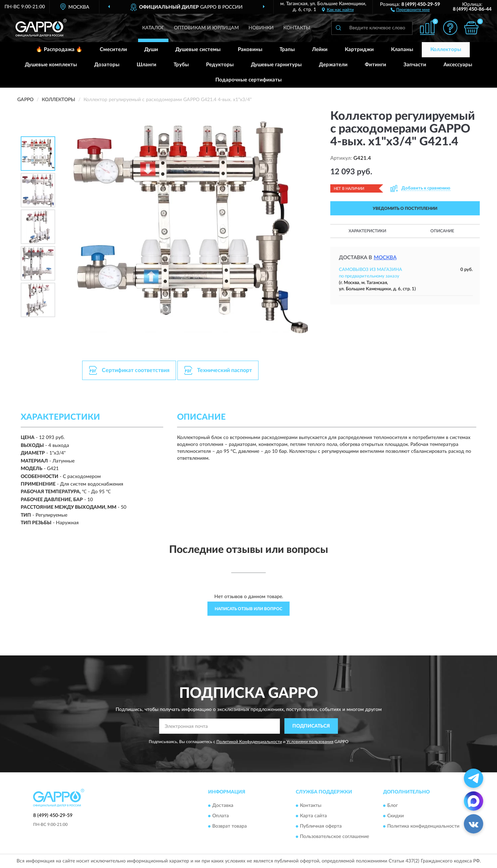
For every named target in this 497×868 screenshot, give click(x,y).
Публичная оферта (321, 826)
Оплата (221, 816)
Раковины (250, 50)
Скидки (396, 816)
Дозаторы (107, 65)
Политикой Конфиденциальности (249, 742)
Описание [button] (442, 231)
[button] (410, 9)
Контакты (297, 28)
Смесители (113, 50)
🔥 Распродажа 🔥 (59, 50)
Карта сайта (313, 816)
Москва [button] (385, 258)
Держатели (333, 65)
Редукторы (220, 65)
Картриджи (359, 50)
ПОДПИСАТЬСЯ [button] (311, 726)
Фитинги (376, 65)
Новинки (261, 28)
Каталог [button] (153, 28)
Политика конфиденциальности (423, 826)
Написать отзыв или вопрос (248, 609)
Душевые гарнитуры (276, 65)
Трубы (181, 65)
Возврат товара (230, 826)
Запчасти (415, 65)
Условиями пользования (310, 742)
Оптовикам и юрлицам (206, 28)
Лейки (320, 50)
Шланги (147, 65)
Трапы (287, 50)
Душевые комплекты (51, 65)
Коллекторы (446, 50)
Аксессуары (458, 65)
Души (151, 50)
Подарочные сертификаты (248, 80)
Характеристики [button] (367, 231)
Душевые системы (198, 50)
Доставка (223, 806)
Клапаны (402, 50)
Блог (393, 806)
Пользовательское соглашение (334, 837)
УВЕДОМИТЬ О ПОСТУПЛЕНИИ (405, 208)
